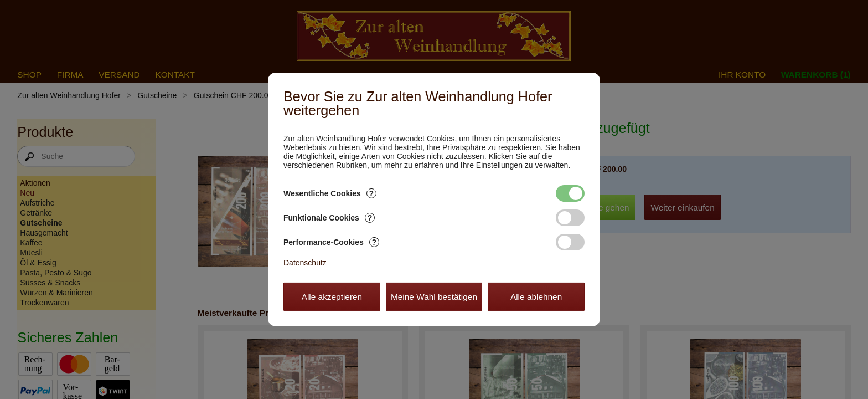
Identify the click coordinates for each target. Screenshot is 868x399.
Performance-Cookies (331, 242)
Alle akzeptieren (332, 297)
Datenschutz (305, 263)
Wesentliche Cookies (330, 193)
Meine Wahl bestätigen (434, 297)
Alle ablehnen (536, 297)
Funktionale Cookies (329, 218)
